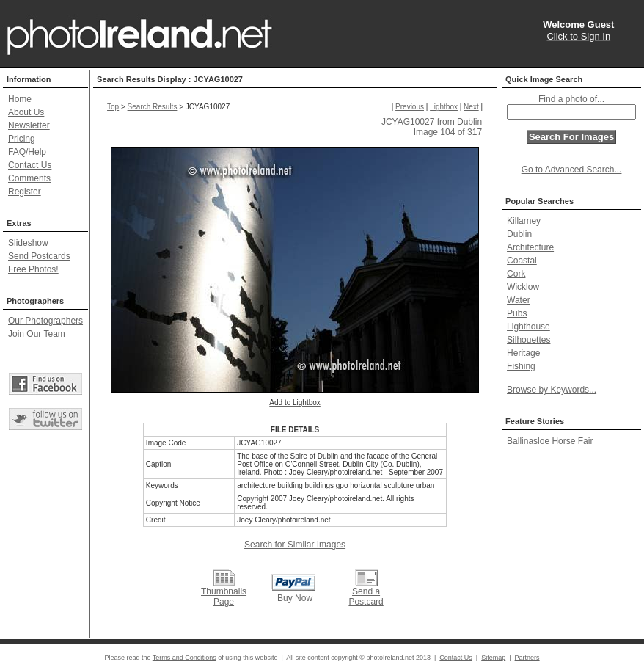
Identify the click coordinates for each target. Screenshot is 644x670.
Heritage (523, 353)
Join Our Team (37, 334)
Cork (516, 274)
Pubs (517, 313)
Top (113, 107)
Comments (29, 178)
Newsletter (29, 125)
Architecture (530, 247)
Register (25, 192)
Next (471, 107)
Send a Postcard (366, 597)
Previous (410, 107)
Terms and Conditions (184, 658)
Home (20, 99)
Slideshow (28, 243)
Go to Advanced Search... (572, 170)
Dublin (519, 234)
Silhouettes (528, 340)
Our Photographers (45, 321)
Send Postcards (39, 256)
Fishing (521, 366)
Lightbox (444, 107)
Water (519, 300)
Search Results (153, 107)
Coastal (522, 261)
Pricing (22, 139)
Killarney (524, 221)
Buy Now (295, 598)
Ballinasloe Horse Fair (550, 441)
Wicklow (523, 287)
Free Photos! (33, 269)
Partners (527, 658)
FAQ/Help (27, 152)
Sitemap (493, 658)
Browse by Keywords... (552, 390)
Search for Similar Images (295, 545)
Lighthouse (528, 327)
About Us (26, 112)
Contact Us (30, 165)
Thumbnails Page (224, 597)
